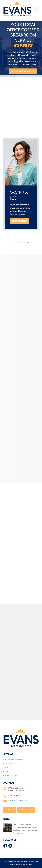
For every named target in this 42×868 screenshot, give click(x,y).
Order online (26, 810)
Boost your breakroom (23, 71)
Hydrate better (20, 221)
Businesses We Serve (13, 760)
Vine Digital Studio (33, 861)
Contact (7, 772)
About (6, 768)
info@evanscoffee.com (17, 801)
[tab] (14, 242)
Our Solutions (10, 764)
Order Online (10, 775)
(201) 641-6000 (15, 795)
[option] (21, 184)
